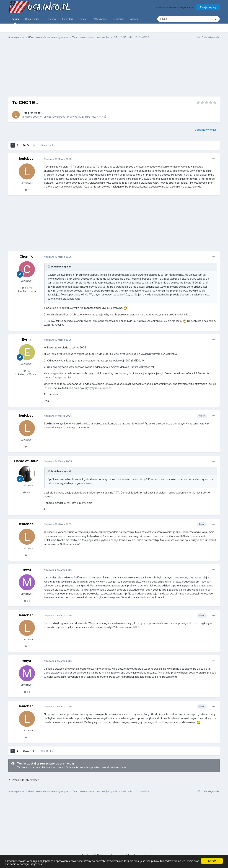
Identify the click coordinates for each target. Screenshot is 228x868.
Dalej (26, 145)
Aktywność (100, 19)
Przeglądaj (118, 19)
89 (27, 601)
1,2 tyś (27, 288)
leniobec (35, 113)
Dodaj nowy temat (205, 130)
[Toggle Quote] (49, 267)
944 (27, 492)
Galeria (52, 19)
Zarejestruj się (208, 7)
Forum (15, 21)
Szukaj (83, 19)
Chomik (26, 257)
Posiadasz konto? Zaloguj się (174, 7)
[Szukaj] (176, 19)
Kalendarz (68, 19)
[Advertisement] (114, 69)
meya (26, 570)
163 (27, 371)
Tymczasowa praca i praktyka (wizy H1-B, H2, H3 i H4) (74, 117)
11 (27, 190)
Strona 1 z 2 (48, 145)
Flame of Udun (26, 461)
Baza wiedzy (33, 19)
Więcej (134, 19)
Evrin (26, 340)
